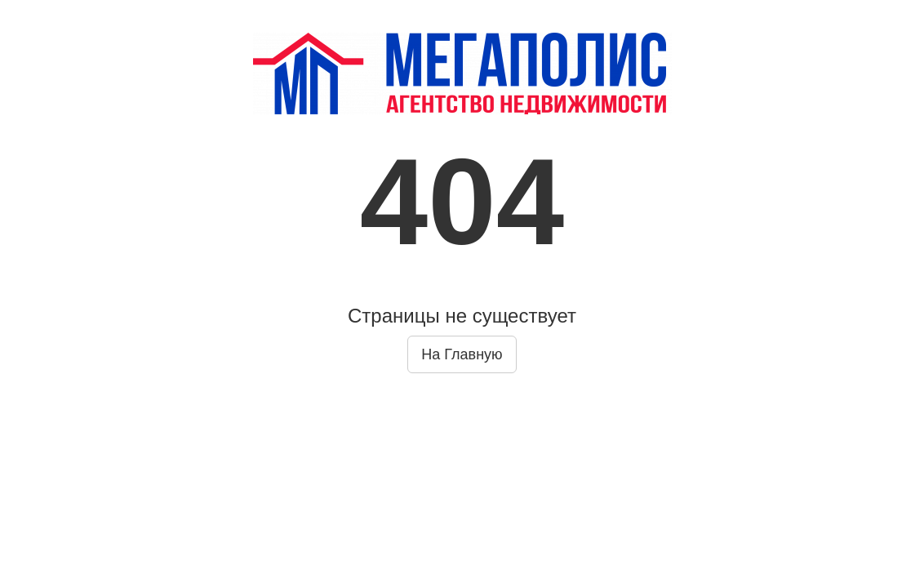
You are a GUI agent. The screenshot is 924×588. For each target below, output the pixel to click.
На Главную (462, 354)
